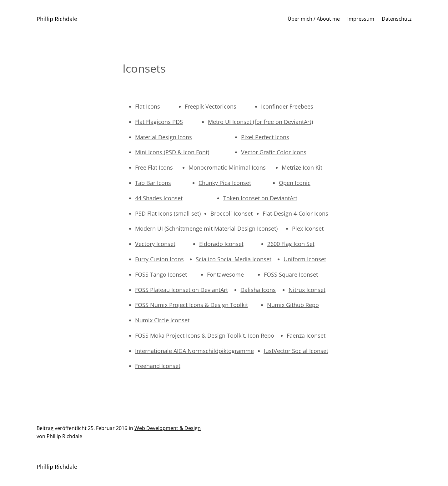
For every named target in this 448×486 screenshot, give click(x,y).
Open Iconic (295, 183)
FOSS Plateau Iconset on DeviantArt (181, 290)
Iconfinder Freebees (287, 106)
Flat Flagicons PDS (159, 122)
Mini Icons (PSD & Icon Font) (172, 152)
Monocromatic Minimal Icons (227, 167)
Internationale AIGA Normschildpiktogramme (194, 351)
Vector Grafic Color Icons (274, 152)
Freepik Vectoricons (211, 106)
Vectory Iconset (155, 244)
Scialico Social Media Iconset (234, 259)
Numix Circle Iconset (162, 320)
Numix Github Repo (293, 305)
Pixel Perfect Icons (265, 137)
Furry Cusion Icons (159, 259)
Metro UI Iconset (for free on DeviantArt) (260, 122)
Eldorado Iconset (221, 244)
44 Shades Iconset (159, 198)
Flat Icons (148, 106)
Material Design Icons (164, 137)
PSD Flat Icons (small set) (168, 213)
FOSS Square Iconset (291, 274)
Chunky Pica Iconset (225, 183)
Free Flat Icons (154, 167)
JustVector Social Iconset (296, 351)
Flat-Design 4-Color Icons (295, 213)
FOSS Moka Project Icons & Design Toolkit (190, 335)
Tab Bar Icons (153, 183)
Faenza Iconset (306, 335)
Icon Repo (261, 335)
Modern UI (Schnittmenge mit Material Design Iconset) (206, 228)
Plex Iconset (308, 228)
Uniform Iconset (305, 259)
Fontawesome (225, 274)
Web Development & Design (168, 428)
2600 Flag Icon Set (291, 244)
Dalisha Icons (258, 290)
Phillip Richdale (57, 19)
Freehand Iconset (158, 366)
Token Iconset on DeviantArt (260, 198)
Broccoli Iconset (232, 213)
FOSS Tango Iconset (161, 274)
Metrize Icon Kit (302, 167)
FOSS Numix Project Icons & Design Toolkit (191, 305)
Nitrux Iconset (307, 290)
